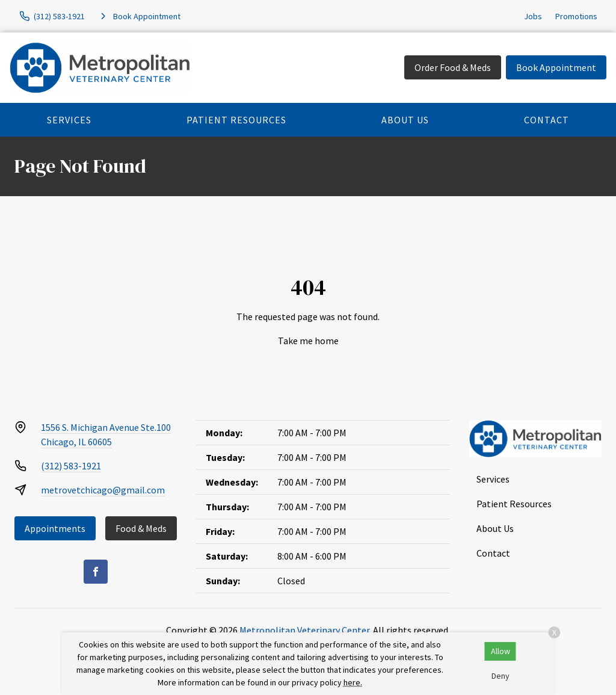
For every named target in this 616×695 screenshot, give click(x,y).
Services (69, 120)
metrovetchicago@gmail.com (103, 490)
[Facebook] (96, 572)
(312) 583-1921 (71, 466)
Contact (547, 120)
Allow (500, 651)
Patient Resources (236, 120)
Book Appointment (556, 67)
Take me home (308, 341)
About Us (405, 120)
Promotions (576, 16)
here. (353, 682)
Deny (500, 676)
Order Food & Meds (453, 67)
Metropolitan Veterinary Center (304, 630)
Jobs (533, 16)
